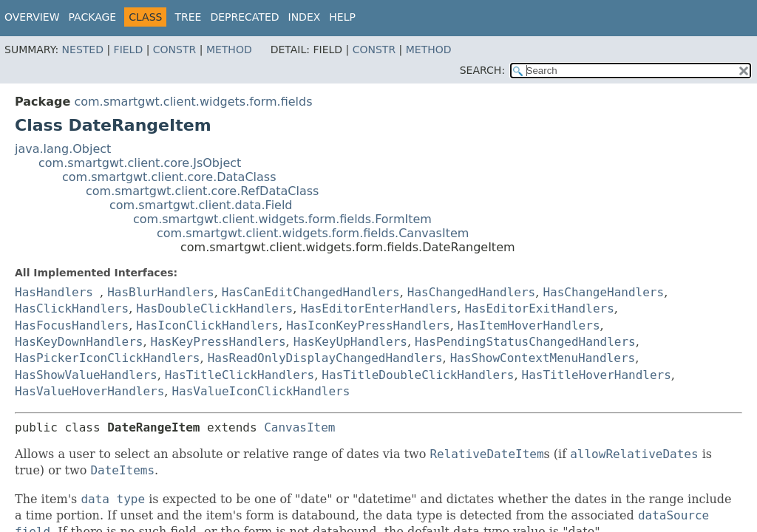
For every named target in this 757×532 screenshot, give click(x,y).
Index (305, 17)
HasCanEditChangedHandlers (311, 292)
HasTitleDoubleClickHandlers (418, 375)
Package (93, 17)
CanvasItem (299, 427)
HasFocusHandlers (72, 325)
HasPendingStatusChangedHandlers (525, 342)
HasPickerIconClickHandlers (107, 358)
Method (229, 50)
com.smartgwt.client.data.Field (201, 205)
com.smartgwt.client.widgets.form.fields (193, 102)
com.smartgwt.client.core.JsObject (140, 163)
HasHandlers (54, 292)
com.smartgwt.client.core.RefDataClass (202, 191)
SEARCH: (482, 70)
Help (342, 17)
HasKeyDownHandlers (79, 342)
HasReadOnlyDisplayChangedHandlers (325, 358)
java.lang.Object (63, 149)
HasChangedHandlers (471, 292)
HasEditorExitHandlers (539, 308)
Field (129, 50)
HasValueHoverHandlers (89, 391)
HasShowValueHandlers (86, 375)
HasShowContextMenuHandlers (543, 358)
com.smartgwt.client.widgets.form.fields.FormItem (282, 219)
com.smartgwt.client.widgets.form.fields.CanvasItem (313, 233)
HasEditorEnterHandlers (378, 308)
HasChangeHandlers (603, 292)
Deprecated (244, 17)
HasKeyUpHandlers (350, 342)
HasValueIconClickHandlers (261, 391)
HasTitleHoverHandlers (597, 375)
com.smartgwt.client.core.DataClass (169, 177)
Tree (188, 17)
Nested (83, 50)
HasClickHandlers (72, 308)
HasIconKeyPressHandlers (368, 325)
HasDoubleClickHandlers (214, 308)
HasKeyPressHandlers (218, 342)
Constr (174, 50)
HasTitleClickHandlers (240, 375)
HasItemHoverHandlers (529, 325)
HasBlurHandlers (161, 292)
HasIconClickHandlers (207, 325)
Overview (32, 17)
